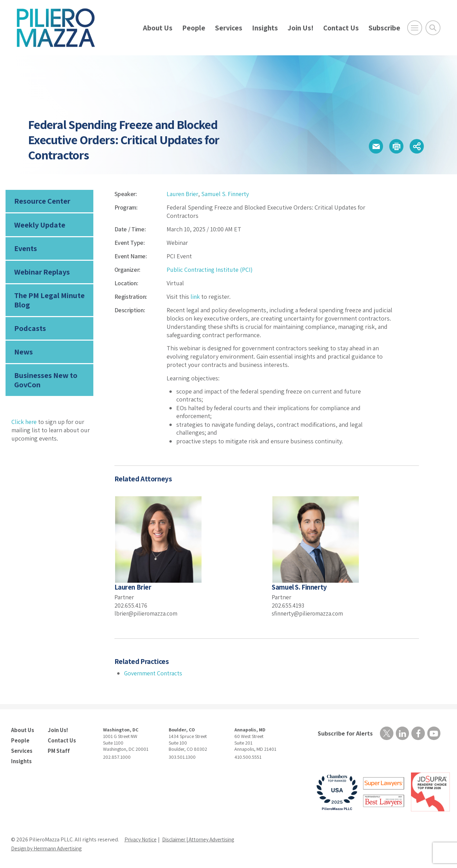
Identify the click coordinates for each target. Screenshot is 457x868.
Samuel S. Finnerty (227, 194)
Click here (24, 425)
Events (26, 249)
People (194, 28)
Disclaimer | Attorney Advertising (202, 839)
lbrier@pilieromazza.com (147, 613)
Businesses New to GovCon (46, 383)
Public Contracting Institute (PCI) (211, 270)
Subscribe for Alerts (344, 733)
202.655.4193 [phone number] (288, 605)
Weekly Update (40, 225)
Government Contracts (154, 673)
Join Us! (301, 28)
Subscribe (384, 28)
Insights (265, 28)
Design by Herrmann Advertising (49, 848)
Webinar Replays (42, 273)
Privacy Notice (141, 839)
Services (229, 28)
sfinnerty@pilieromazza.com (309, 613)
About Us (158, 28)
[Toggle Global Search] (433, 28)
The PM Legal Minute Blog (49, 302)
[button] (373, 146)
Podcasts (29, 331)
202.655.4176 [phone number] (131, 605)
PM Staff (58, 750)
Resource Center (42, 201)
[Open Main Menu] (415, 28)
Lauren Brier (183, 194)
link (195, 297)
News (24, 354)
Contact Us (341, 28)
